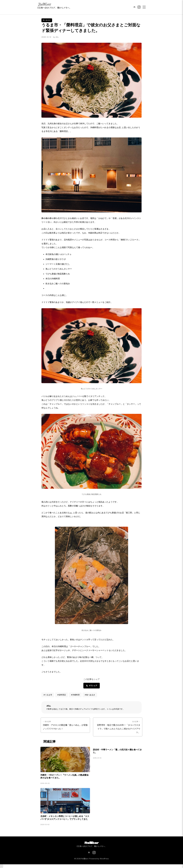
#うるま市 (48, 695)
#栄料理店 (62, 695)
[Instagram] (139, 7)
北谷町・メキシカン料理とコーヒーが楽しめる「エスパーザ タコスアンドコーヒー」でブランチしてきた (65, 818)
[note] (134, 7)
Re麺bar (92, 843)
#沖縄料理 (75, 695)
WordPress (104, 859)
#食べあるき (90, 695)
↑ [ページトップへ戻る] (1, 866)
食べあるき (47, 20)
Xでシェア (92, 686)
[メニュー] (144, 7)
